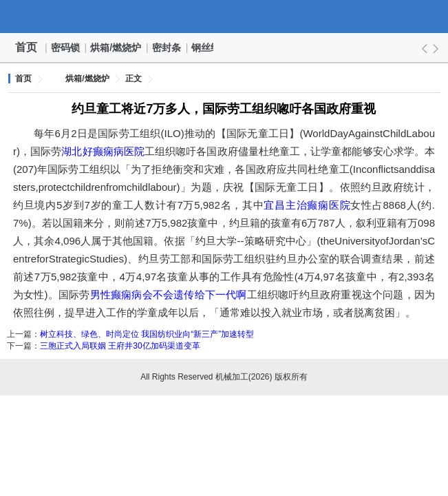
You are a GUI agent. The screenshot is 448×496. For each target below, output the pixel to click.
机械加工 (224, 17)
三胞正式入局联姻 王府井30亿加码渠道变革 (120, 346)
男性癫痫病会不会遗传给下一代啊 (169, 294)
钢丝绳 (206, 48)
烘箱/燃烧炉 (116, 48)
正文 (134, 79)
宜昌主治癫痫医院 (307, 205)
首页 (26, 47)
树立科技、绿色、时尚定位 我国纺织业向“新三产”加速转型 (147, 334)
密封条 (167, 48)
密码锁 (66, 48)
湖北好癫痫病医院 (103, 151)
